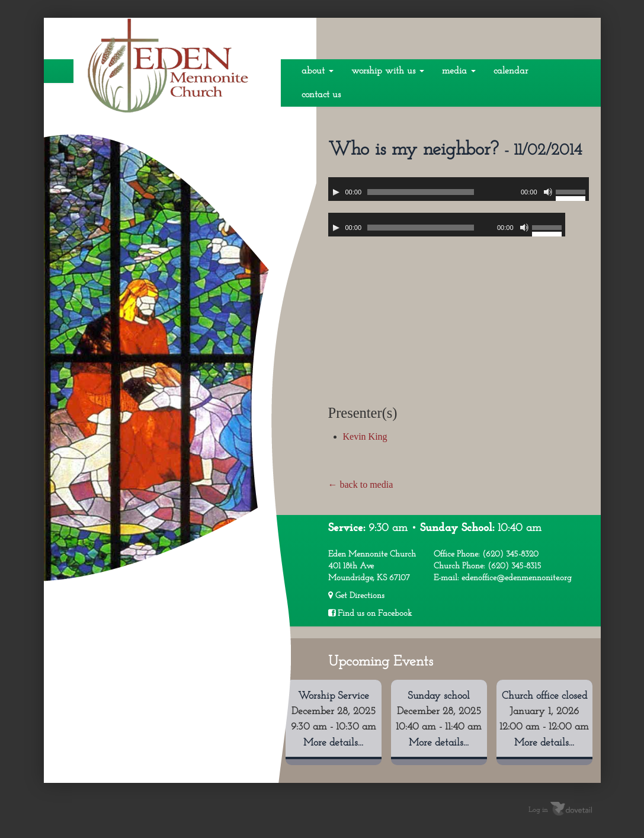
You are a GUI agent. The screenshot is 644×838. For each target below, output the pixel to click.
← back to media (361, 484)
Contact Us (321, 95)
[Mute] (548, 192)
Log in (538, 810)
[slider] (421, 192)
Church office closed (544, 696)
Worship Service (334, 696)
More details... (333, 743)
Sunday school (439, 696)
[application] (459, 189)
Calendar (511, 71)
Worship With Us (388, 71)
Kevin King (365, 436)
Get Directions (356, 596)
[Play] (336, 192)
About (318, 71)
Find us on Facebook (370, 613)
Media (459, 71)
